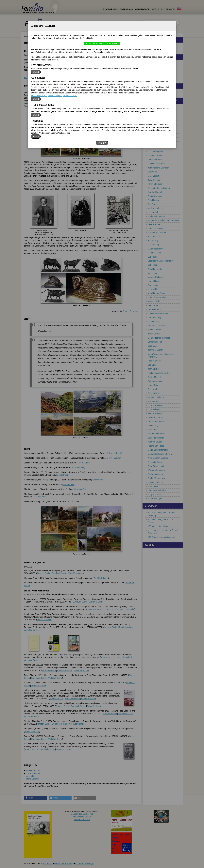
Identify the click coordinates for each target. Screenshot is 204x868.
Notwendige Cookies (42, 23)
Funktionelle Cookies (42, 64)
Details (36, 31)
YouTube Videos (38, 37)
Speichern (102, 101)
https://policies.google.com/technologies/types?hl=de (54, 54)
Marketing (37, 79)
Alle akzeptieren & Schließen (102, 2)
